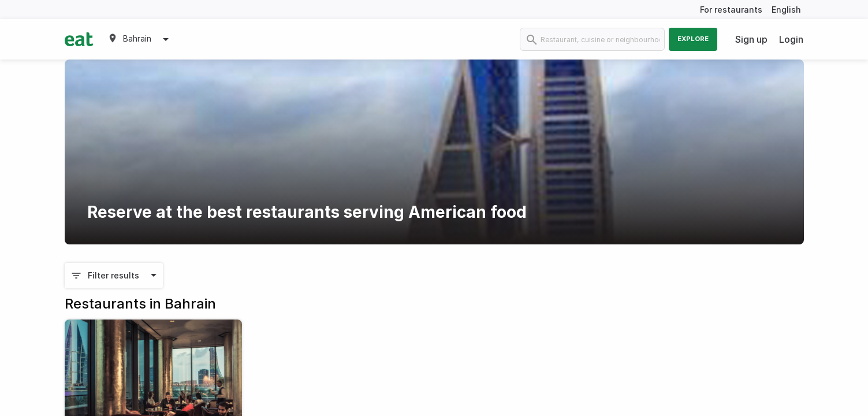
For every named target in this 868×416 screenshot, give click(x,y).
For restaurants (731, 10)
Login (791, 39)
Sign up (751, 39)
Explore (693, 39)
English (786, 10)
